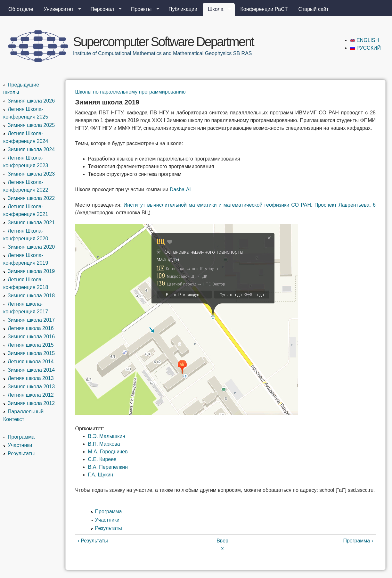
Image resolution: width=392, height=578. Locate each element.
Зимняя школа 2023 (31, 174)
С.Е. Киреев (102, 459)
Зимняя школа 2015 (31, 353)
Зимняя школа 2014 (31, 370)
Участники (107, 520)
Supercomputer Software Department (163, 42)
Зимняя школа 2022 (31, 198)
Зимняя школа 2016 (31, 337)
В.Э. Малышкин (107, 436)
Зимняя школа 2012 (31, 403)
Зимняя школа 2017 (31, 320)
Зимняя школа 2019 (31, 271)
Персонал (103, 9)
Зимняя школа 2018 (31, 296)
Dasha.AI (180, 190)
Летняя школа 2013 (31, 378)
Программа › (358, 541)
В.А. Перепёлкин (108, 467)
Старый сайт (314, 9)
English (365, 40)
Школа (217, 9)
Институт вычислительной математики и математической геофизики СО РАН (217, 205)
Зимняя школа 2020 (31, 247)
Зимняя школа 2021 (31, 223)
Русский (365, 48)
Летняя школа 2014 (31, 362)
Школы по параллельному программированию (131, 92)
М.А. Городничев (108, 452)
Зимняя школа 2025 (31, 125)
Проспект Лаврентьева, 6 (345, 205)
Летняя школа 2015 (31, 345)
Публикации (183, 9)
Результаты (109, 528)
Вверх (222, 545)
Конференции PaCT (264, 9)
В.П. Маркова (104, 444)
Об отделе (21, 9)
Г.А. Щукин (101, 475)
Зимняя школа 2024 (31, 149)
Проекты (143, 9)
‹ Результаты (93, 541)
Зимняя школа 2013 (31, 387)
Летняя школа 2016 (31, 328)
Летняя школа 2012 (31, 395)
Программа (109, 512)
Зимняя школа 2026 (31, 101)
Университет (60, 9)
